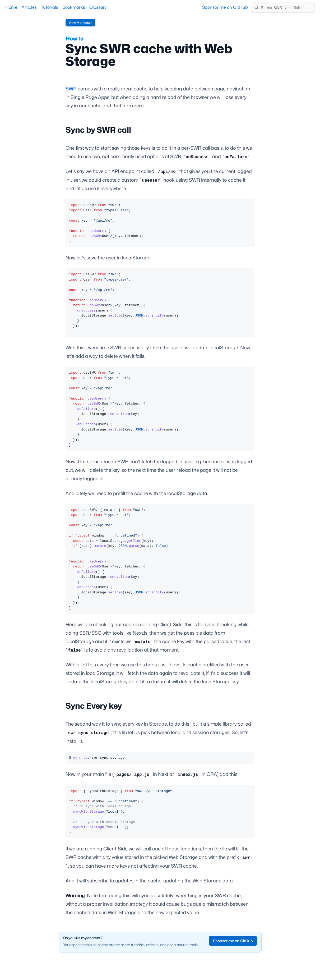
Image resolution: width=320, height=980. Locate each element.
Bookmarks (74, 7)
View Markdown (80, 23)
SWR (71, 89)
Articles (29, 7)
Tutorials (50, 7)
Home (11, 7)
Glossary (98, 7)
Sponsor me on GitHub (225, 7)
